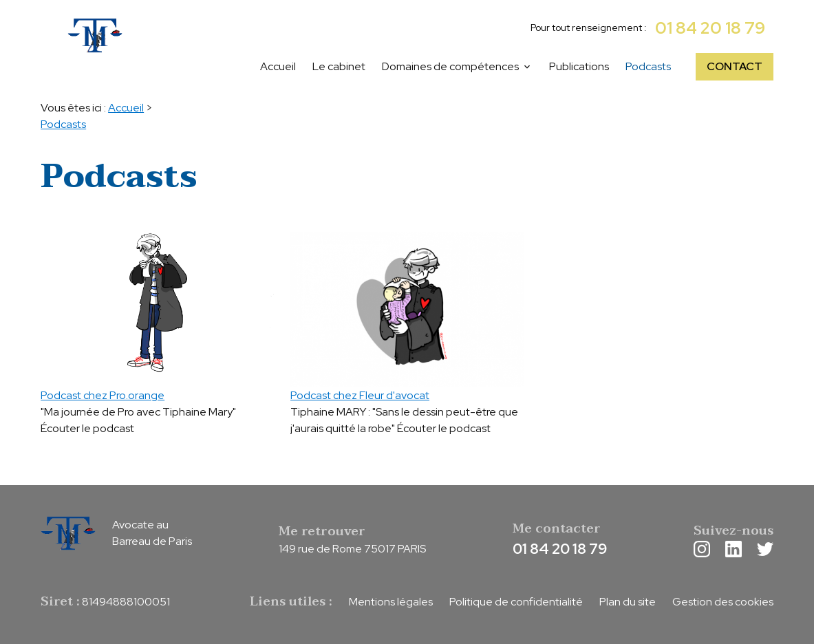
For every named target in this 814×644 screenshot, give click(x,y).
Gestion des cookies (723, 602)
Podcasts (648, 66)
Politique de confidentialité (516, 602)
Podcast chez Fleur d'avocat (360, 395)
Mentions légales (391, 602)
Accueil (278, 66)
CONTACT (735, 66)
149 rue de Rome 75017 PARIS (352, 549)
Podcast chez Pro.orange (103, 395)
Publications (579, 66)
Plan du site (628, 602)
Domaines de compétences (450, 66)
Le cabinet (339, 66)
